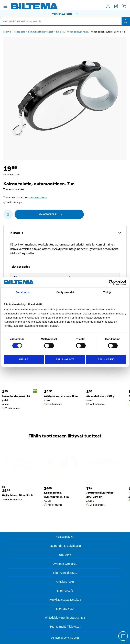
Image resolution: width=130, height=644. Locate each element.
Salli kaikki (106, 359)
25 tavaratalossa (38, 197)
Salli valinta (65, 359)
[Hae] (126, 21)
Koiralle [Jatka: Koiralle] (60, 32)
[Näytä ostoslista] (116, 6)
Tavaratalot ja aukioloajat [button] (65, 546)
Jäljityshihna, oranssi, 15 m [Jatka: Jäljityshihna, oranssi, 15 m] (61, 396)
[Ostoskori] (124, 6)
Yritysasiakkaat (65, 609)
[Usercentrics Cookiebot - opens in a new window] (111, 282)
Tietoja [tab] (107, 292)
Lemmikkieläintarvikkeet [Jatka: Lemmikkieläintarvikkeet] (41, 32)
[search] (65, 21)
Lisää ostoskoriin (49, 214)
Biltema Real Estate (65, 573)
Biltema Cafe (65, 591)
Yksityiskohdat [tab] (65, 292)
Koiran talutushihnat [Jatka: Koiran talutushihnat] (77, 32)
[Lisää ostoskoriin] (8, 214)
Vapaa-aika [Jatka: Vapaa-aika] (20, 32)
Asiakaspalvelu (65, 537)
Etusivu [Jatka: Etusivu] (7, 32)
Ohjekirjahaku (65, 582)
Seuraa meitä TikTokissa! (65, 626)
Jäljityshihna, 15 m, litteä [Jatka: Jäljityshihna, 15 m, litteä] (17, 495)
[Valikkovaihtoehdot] (5, 6)
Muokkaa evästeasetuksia (65, 600)
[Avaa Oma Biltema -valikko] (108, 6)
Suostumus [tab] (23, 292)
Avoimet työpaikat (65, 564)
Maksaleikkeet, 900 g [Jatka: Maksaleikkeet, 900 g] (100, 396)
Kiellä (24, 359)
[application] (123, 636)
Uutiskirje (65, 555)
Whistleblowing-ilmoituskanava (65, 617)
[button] (65, 14)
